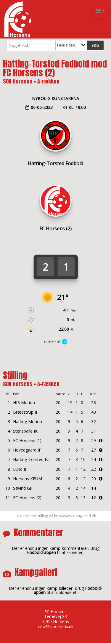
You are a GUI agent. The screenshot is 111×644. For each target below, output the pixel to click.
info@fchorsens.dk (56, 626)
